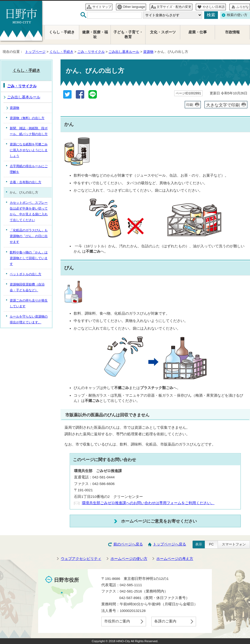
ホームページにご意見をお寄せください (159, 521)
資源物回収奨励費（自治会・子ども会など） (27, 287)
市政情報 (232, 32)
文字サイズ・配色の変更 (174, 7)
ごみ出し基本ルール (124, 52)
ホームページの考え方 (175, 559)
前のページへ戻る (128, 544)
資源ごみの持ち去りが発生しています (29, 303)
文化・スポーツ (163, 32)
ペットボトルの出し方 (26, 274)
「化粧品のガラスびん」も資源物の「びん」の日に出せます (29, 236)
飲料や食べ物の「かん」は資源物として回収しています (29, 258)
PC (211, 544)
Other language (134, 7)
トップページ (35, 52)
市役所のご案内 (117, 621)
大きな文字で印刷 (223, 105)
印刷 (190, 105)
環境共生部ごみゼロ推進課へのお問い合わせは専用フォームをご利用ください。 (148, 503)
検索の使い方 (237, 15)
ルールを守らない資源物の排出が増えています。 (29, 319)
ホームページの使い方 (129, 559)
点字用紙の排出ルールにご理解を (29, 169)
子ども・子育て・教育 (128, 35)
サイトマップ (102, 7)
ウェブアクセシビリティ (81, 559)
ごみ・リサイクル (91, 52)
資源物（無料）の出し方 (27, 118)
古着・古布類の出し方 (26, 182)
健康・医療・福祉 (95, 35)
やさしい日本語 (214, 7)
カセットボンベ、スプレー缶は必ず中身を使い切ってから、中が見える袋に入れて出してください (29, 211)
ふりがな (243, 7)
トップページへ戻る (169, 544)
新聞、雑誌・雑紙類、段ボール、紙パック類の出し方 (29, 131)
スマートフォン (234, 544)
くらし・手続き (61, 52)
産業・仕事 (198, 32)
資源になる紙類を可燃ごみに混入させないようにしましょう (29, 150)
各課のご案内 (165, 621)
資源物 (148, 52)
